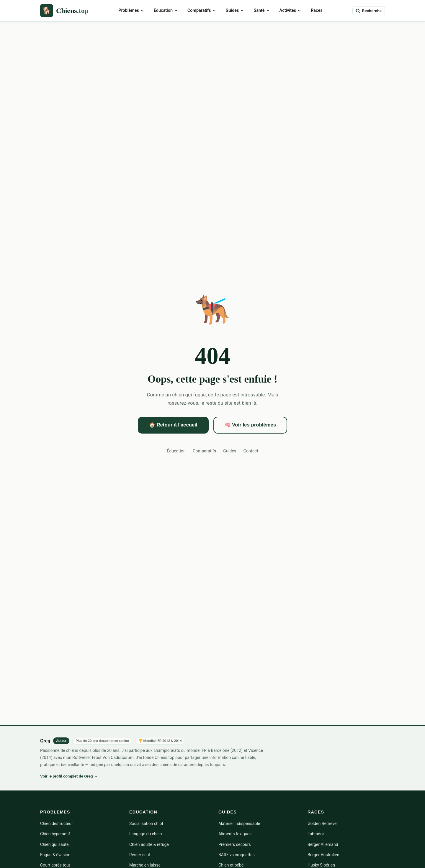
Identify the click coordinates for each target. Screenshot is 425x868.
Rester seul (140, 855)
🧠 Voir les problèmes (250, 425)
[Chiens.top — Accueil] (64, 11)
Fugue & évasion (55, 855)
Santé (262, 10)
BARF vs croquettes (237, 855)
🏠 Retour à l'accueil (173, 425)
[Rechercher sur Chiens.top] (369, 11)
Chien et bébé (231, 865)
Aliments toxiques (235, 834)
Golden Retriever (323, 823)
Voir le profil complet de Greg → (69, 776)
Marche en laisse (145, 865)
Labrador (316, 834)
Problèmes (131, 10)
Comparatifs (202, 10)
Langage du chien (146, 834)
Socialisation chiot (146, 823)
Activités (291, 10)
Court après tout (55, 865)
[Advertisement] (212, 66)
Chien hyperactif (55, 834)
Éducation (166, 10)
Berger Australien (323, 855)
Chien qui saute (54, 844)
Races (317, 10)
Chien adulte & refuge (149, 844)
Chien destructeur (57, 823)
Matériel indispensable (239, 823)
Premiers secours (235, 844)
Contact (251, 451)
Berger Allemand (323, 844)
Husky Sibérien (321, 865)
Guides (235, 10)
